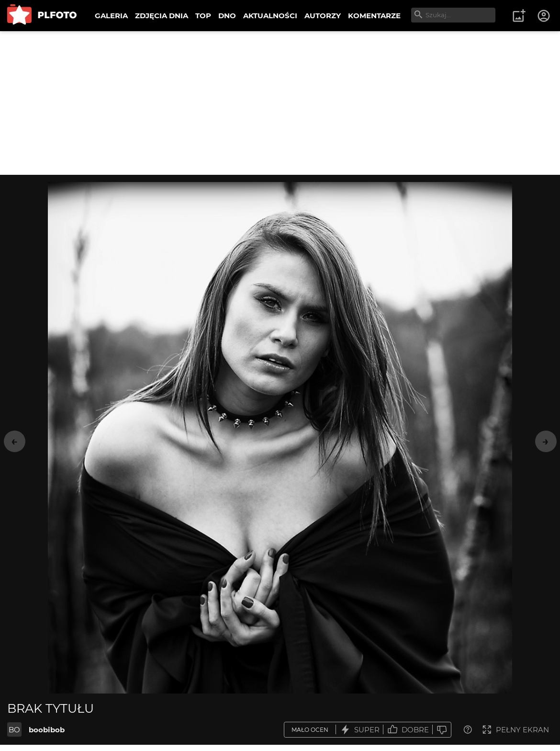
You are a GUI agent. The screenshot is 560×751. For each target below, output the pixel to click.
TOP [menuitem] (203, 16)
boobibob (47, 730)
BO (14, 730)
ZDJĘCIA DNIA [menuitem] (162, 16)
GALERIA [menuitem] (111, 16)
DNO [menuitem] (227, 16)
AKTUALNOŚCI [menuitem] (270, 16)
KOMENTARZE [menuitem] (374, 16)
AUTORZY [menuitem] (323, 16)
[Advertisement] (280, 103)
